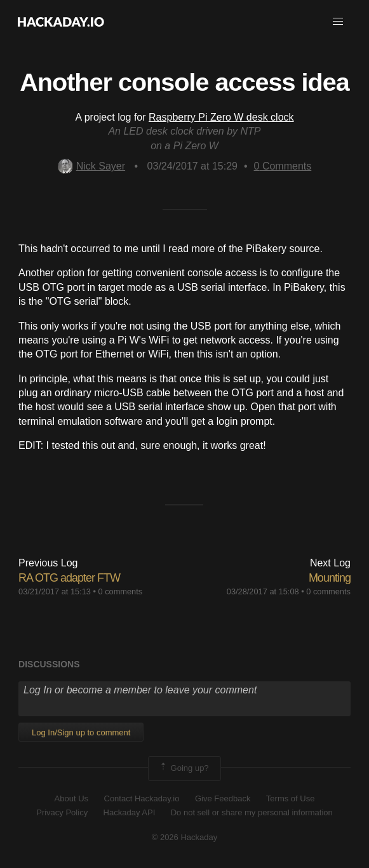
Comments (283, 166)
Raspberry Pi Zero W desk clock (221, 117)
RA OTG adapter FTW (69, 578)
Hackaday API (130, 812)
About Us (71, 798)
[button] (338, 22)
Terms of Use (291, 798)
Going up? (184, 768)
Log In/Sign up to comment (81, 732)
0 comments (121, 591)
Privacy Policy (62, 812)
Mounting (330, 578)
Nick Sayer (91, 166)
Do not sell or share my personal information (252, 812)
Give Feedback (223, 798)
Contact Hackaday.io (142, 798)
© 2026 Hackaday (185, 837)
